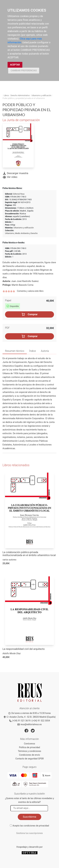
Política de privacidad (29, 747)
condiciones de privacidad (36, 826)
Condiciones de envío (29, 755)
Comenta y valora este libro (30, 291)
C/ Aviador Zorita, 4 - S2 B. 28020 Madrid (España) (30, 717)
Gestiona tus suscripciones (29, 833)
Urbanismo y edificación (41, 95)
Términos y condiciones (29, 751)
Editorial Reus (19, 194)
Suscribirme (29, 817)
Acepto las (31, 826)
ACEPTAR (15, 65)
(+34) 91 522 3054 (41, 721)
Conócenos (29, 744)
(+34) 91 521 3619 (20, 721)
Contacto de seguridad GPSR (30, 759)
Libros (6, 95)
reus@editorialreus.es (29, 724)
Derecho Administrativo (20, 95)
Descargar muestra (15, 173)
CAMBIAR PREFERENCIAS (24, 70)
